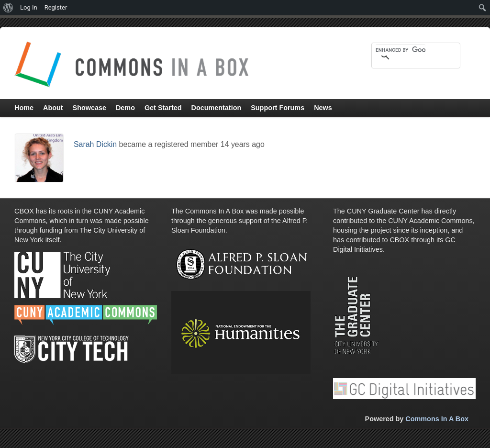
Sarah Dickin (95, 144)
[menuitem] (8, 8)
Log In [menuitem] (29, 7)
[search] (401, 50)
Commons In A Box (437, 419)
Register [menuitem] (56, 7)
